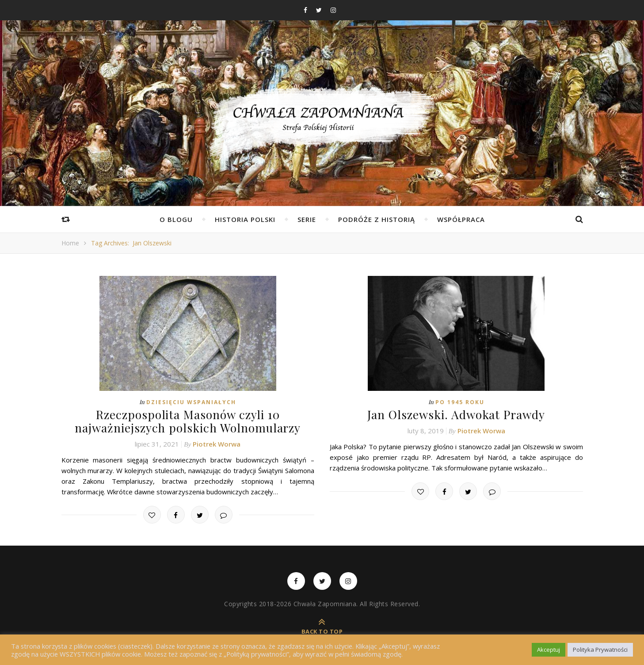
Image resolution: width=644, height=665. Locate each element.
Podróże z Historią (377, 219)
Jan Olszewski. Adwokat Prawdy (456, 415)
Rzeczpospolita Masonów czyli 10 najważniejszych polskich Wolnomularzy (188, 421)
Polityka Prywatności (600, 650)
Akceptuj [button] (549, 650)
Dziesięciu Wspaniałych (191, 402)
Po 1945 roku (460, 402)
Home (70, 243)
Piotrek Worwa (217, 443)
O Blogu (176, 219)
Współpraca (461, 219)
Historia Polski (245, 219)
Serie (307, 219)
